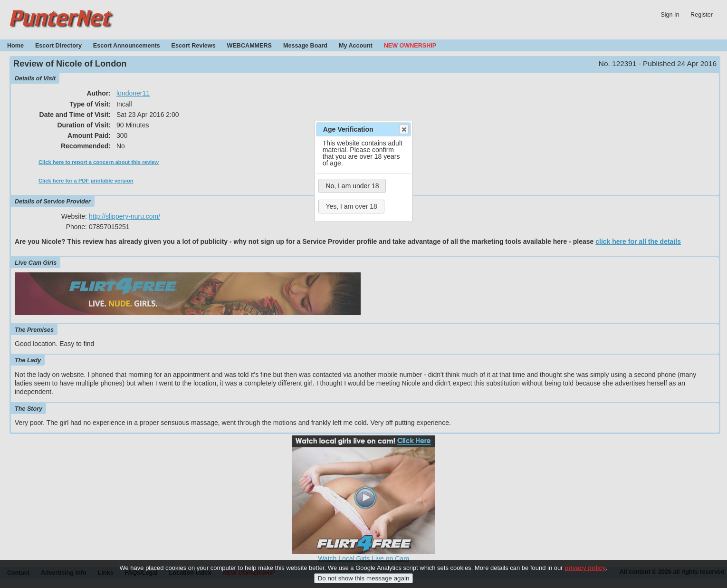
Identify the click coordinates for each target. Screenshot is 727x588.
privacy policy (585, 570)
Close (403, 129)
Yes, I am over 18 (351, 206)
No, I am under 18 (352, 186)
